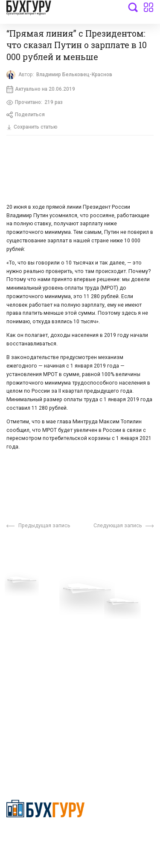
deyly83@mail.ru (37, 748)
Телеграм (20, 627)
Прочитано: (36, 103)
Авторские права (31, 678)
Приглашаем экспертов (39, 614)
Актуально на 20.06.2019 (42, 90)
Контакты (20, 640)
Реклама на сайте (31, 665)
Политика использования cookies (116, 649)
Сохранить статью (34, 129)
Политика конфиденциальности (45, 837)
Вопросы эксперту (32, 601)
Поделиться (27, 117)
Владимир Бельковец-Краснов (77, 75)
